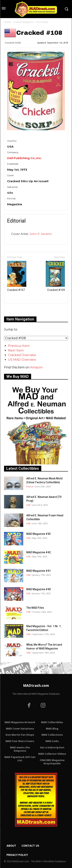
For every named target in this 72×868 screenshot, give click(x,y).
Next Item (16, 350)
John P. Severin (41, 234)
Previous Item (19, 346)
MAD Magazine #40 (38, 589)
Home (7, 22)
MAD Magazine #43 (38, 534)
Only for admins (17, 310)
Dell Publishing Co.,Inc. (24, 158)
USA (28, 505)
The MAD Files (35, 608)
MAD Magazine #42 (38, 552)
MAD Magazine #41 (38, 571)
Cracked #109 (55, 276)
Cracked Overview (22, 355)
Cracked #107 (17, 276)
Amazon (36, 367)
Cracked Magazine (23, 22)
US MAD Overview (22, 360)
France (30, 486)
